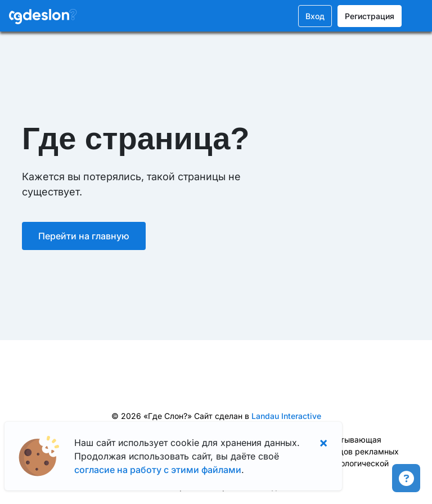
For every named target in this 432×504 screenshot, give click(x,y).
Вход (315, 16)
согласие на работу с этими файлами (158, 470)
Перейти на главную (84, 236)
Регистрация (370, 16)
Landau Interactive (286, 416)
